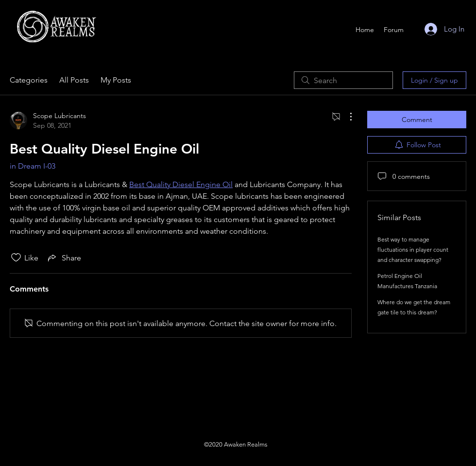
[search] (343, 80)
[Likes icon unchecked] (16, 258)
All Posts (74, 80)
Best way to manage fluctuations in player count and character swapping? (413, 250)
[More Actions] (346, 117)
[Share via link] (64, 258)
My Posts (116, 80)
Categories (29, 80)
